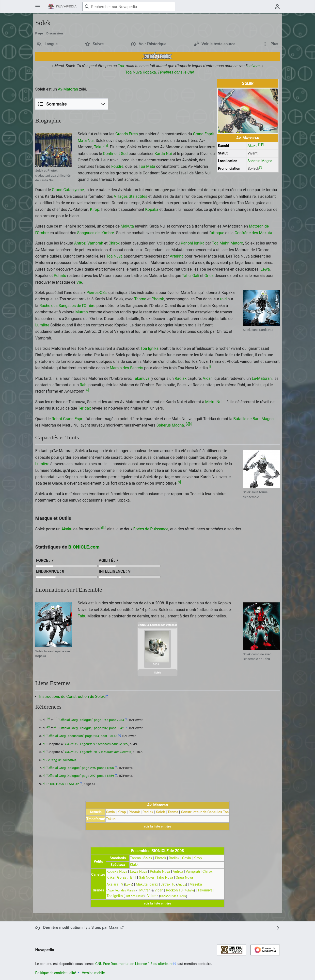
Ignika (199, 243)
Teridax (84, 408)
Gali (196, 276)
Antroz (80, 243)
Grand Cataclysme (68, 190)
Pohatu (60, 276)
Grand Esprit (204, 134)
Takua (99, 147)
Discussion (55, 33)
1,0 (48, 719)
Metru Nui (214, 402)
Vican (208, 378)
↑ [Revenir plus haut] (44, 736)
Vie (79, 282)
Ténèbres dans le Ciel (176, 72)
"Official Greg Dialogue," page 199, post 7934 (91, 720)
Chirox (114, 243)
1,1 (56, 719)
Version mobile (93, 973)
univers (253, 66)
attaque (218, 233)
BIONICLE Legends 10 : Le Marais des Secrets (98, 752)
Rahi (84, 385)
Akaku (252, 146)
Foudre (117, 166)
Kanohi (187, 243)
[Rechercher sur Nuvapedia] (129, 7)
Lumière (42, 325)
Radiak (181, 378)
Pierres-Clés (97, 293)
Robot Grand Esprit (68, 419)
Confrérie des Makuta (253, 233)
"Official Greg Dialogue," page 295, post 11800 (80, 768)
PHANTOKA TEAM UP (63, 784)
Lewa (265, 269)
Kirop (95, 209)
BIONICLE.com (84, 547)
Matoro (237, 243)
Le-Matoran (262, 378)
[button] (47, 44)
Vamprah (95, 243)
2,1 (56, 727)
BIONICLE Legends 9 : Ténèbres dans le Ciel (97, 744)
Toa (121, 66)
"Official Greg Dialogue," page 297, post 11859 (80, 776)
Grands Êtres (127, 134)
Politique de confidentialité (55, 973)
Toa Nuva (134, 72)
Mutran (82, 312)
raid (224, 299)
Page (39, 33)
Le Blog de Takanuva (61, 760)
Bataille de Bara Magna (253, 419)
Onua (209, 276)
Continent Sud (115, 154)
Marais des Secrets (126, 368)
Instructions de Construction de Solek (72, 697)
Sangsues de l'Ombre (96, 233)
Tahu (186, 276)
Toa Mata (147, 166)
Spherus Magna (260, 161)
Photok (158, 299)
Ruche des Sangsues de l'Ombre (67, 306)
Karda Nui (163, 154)
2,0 (48, 727)
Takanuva (141, 378)
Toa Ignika (150, 348)
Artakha (177, 256)
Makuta (127, 226)
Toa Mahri (221, 243)
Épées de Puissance (151, 529)
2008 (156, 665)
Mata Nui (86, 141)
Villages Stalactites (131, 196)
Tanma (140, 299)
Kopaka (149, 72)
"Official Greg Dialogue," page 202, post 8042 (91, 728)
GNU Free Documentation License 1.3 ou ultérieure (134, 964)
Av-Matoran (248, 138)
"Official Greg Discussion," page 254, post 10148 (82, 736)
